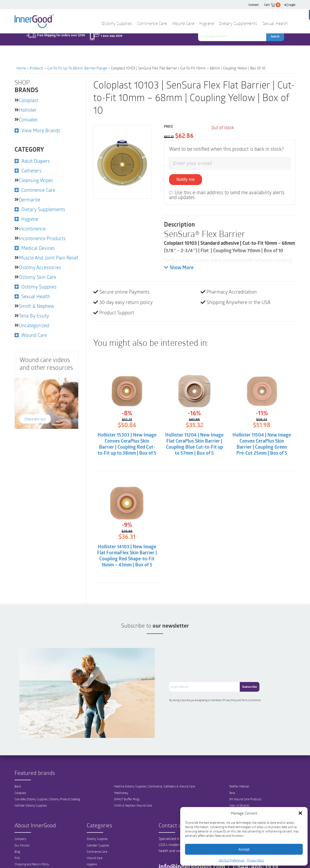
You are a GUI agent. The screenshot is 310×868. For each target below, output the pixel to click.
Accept (244, 849)
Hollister (28, 110)
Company (20, 828)
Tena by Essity (34, 316)
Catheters (31, 171)
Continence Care (152, 24)
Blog (17, 841)
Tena (232, 782)
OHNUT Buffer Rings (127, 788)
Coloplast (29, 100)
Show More (179, 268)
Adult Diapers (36, 161)
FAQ (17, 847)
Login (290, 5)
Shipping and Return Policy (32, 853)
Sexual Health (275, 24)
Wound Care (183, 24)
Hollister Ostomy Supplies (31, 795)
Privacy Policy (256, 860)
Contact (254, 5)
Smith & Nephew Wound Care (133, 795)
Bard (18, 776)
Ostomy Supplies (117, 24)
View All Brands (239, 795)
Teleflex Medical (239, 776)
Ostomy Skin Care (38, 277)
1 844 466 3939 (112, 43)
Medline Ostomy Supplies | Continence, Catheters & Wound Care (155, 776)
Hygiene (207, 24)
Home (21, 68)
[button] (300, 813)
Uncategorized (34, 325)
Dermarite (30, 200)
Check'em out (35, 419)
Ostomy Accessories (40, 267)
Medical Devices (38, 248)
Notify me (186, 179)
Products (37, 68)
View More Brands (41, 130)
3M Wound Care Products (245, 788)
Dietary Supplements (238, 24)
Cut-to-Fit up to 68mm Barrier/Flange (77, 68)
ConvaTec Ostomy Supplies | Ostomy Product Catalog (47, 788)
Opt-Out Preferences (232, 860)
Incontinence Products (42, 238)
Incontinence (32, 229)
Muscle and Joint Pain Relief (49, 258)
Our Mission (22, 835)
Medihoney (121, 782)
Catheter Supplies (98, 835)
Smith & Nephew (37, 306)
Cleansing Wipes (36, 180)
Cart (272, 5)
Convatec (28, 119)
